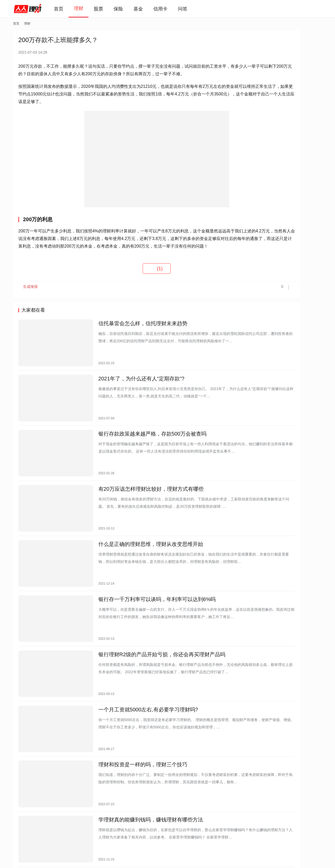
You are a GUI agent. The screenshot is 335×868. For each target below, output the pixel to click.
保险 (126, 9)
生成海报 (29, 304)
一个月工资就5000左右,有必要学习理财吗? (131, 668)
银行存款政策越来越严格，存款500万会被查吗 (135, 433)
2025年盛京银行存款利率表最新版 (278, 191)
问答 (190, 9)
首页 (66, 9)
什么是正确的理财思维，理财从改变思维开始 (134, 527)
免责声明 (86, 831)
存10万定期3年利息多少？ (272, 213)
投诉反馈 (20, 831)
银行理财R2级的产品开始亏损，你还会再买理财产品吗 (145, 621)
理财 (86, 8)
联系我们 (64, 831)
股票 (106, 9)
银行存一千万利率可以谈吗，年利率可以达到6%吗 (140, 574)
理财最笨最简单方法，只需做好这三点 (282, 202)
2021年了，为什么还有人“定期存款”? (124, 386)
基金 (146, 9)
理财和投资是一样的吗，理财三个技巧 (126, 715)
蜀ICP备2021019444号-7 (91, 852)
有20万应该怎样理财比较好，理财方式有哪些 (134, 480)
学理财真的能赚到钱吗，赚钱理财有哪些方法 (134, 762)
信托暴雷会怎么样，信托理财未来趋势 (126, 340)
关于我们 (42, 831)
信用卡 (168, 9)
